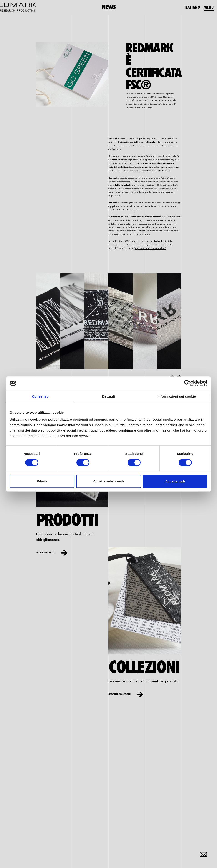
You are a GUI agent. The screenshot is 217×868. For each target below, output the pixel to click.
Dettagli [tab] (108, 396)
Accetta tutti (175, 481)
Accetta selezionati (108, 481)
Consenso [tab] (40, 396)
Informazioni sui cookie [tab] (177, 396)
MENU (209, 7)
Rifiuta (42, 481)
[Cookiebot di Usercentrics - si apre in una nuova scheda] (188, 383)
